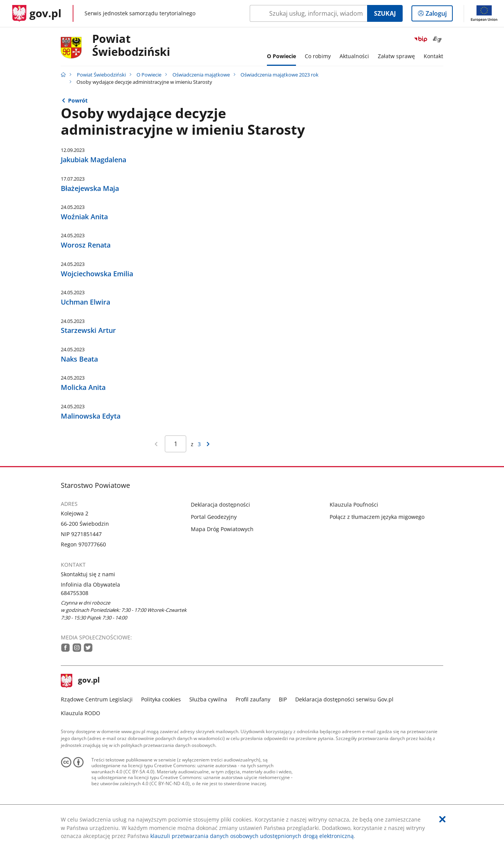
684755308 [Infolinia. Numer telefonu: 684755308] (75, 593)
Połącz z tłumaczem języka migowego (377, 517)
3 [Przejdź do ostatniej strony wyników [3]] (199, 444)
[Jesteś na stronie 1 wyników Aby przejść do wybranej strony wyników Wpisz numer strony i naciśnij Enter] (176, 444)
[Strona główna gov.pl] (37, 13)
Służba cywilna (208, 699)
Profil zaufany (253, 699)
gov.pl (80, 681)
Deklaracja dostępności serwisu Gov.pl (344, 699)
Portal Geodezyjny (214, 517)
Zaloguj (438, 15)
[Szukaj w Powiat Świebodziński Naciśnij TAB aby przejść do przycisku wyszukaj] (308, 13)
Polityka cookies (161, 699)
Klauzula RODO (80, 713)
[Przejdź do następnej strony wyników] (208, 444)
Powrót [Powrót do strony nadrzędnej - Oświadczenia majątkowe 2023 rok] (78, 100)
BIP (283, 699)
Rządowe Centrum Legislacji (97, 699)
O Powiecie (149, 75)
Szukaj (385, 13)
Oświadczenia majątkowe (201, 75)
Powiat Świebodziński (131, 46)
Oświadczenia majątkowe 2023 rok (280, 75)
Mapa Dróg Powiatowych (222, 529)
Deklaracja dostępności (220, 505)
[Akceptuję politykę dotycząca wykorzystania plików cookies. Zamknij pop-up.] (442, 819)
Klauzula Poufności (354, 505)
